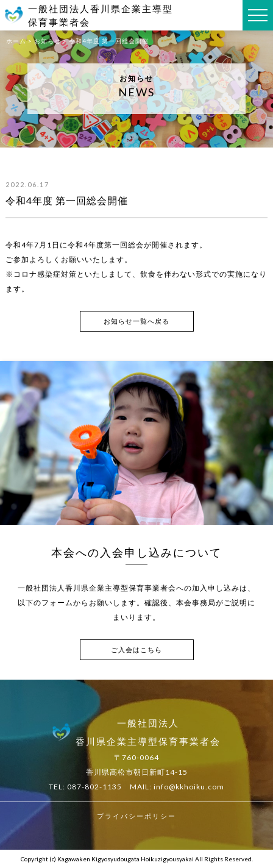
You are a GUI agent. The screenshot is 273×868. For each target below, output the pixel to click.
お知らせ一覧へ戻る (136, 321)
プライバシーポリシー (136, 816)
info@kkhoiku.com (189, 787)
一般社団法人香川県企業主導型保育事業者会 (101, 16)
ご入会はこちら (136, 649)
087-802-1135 (94, 787)
